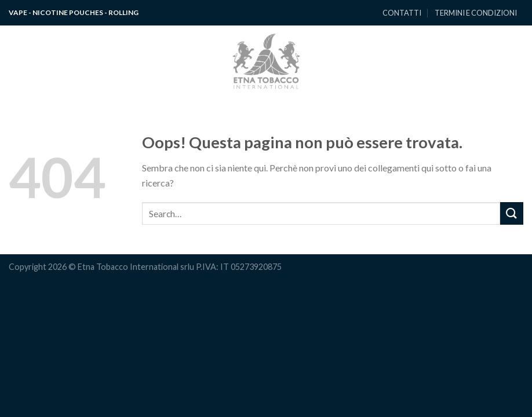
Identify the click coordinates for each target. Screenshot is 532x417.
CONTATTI (402, 13)
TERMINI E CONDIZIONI (476, 13)
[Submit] (512, 213)
